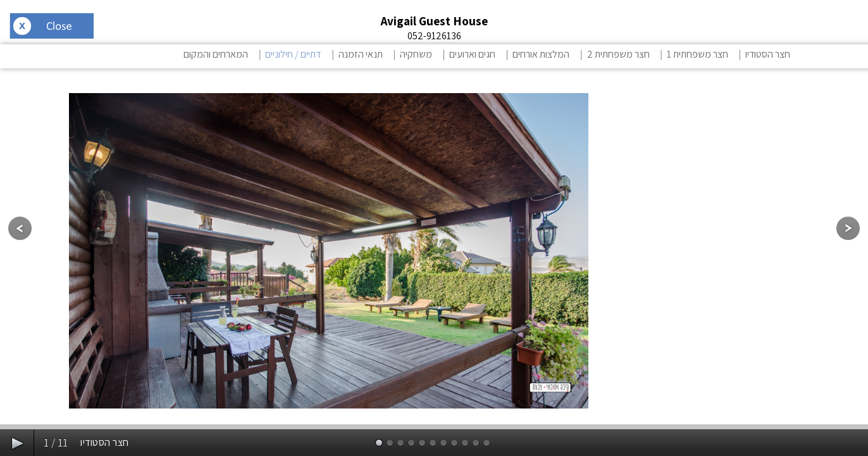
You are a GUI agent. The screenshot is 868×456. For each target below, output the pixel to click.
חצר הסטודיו (768, 54)
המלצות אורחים (541, 54)
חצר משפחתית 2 (618, 54)
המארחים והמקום (216, 54)
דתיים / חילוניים (293, 54)
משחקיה (416, 54)
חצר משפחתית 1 (697, 54)
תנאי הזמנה (361, 54)
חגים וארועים (472, 54)
